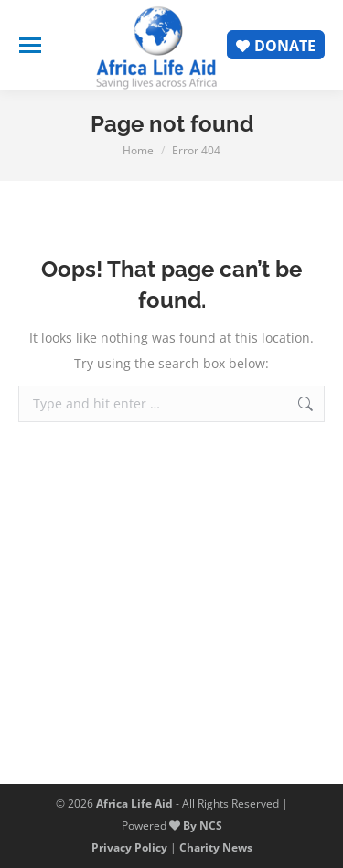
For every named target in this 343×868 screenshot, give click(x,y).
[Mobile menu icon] (30, 45)
